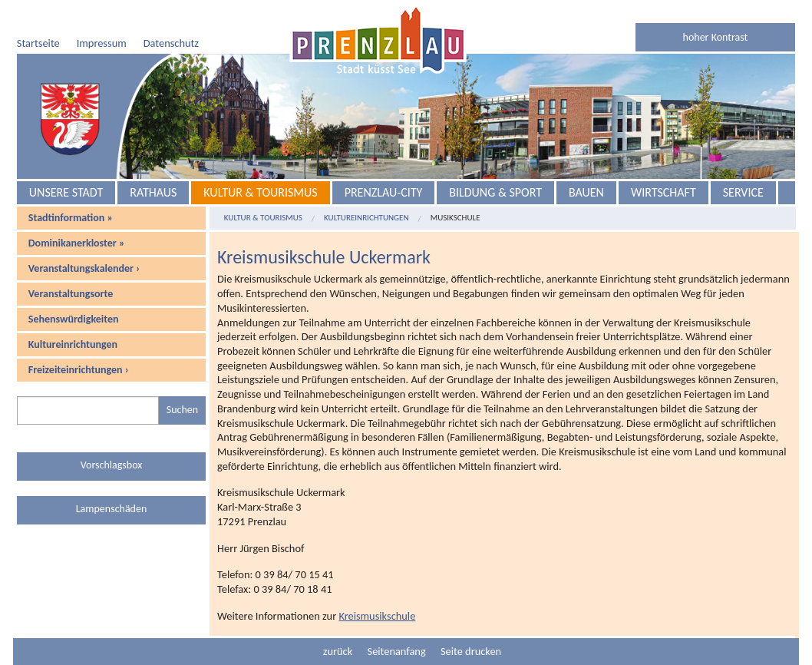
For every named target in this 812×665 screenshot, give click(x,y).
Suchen (182, 410)
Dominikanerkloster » (77, 243)
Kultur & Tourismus (260, 192)
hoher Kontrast (716, 37)
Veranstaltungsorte (71, 294)
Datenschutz (171, 43)
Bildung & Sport (495, 192)
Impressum (102, 43)
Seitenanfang (397, 651)
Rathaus (153, 192)
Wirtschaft (663, 192)
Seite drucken (471, 651)
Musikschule (456, 218)
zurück (338, 651)
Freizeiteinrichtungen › (79, 370)
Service (743, 192)
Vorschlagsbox (112, 465)
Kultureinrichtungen (73, 344)
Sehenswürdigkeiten (74, 319)
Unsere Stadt (66, 192)
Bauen (586, 192)
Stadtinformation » (71, 218)
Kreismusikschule (377, 616)
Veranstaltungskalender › (84, 268)
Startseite (38, 43)
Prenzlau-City (384, 192)
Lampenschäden (112, 509)
